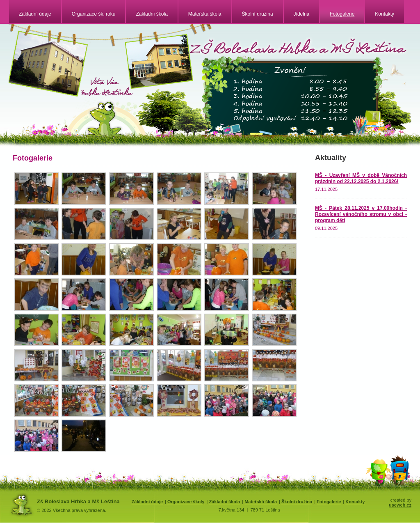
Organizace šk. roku (94, 14)
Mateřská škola (205, 14)
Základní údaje (35, 14)
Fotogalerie (342, 14)
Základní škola (152, 14)
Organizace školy (186, 502)
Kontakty (385, 14)
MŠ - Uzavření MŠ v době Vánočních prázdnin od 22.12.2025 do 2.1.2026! (361, 178)
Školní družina (258, 14)
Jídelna (302, 14)
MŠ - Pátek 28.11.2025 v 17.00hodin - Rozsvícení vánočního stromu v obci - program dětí (361, 214)
